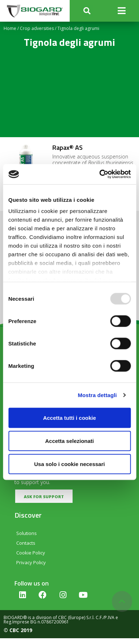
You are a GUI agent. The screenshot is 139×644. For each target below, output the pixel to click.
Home (10, 28)
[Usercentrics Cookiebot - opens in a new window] (100, 174)
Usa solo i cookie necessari (70, 464)
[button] (87, 11)
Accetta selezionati (69, 441)
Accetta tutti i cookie (69, 417)
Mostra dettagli (97, 395)
